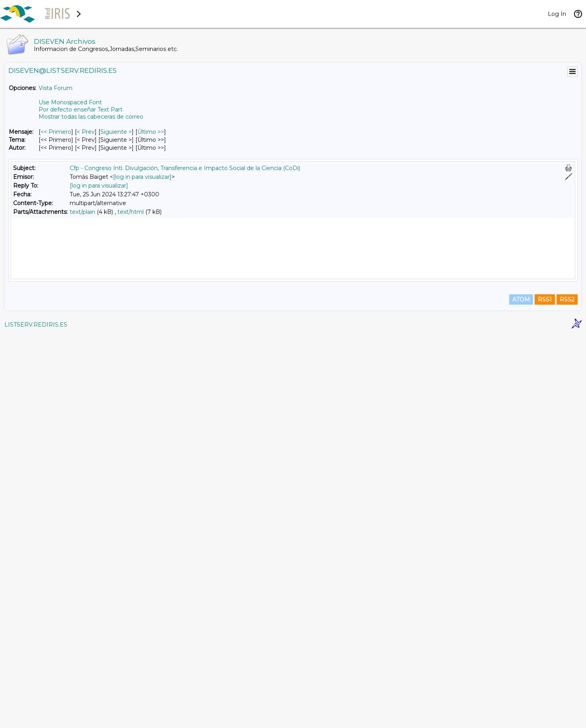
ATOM (521, 693)
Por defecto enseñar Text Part (81, 110)
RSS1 (545, 693)
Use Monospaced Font (70, 102)
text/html (131, 212)
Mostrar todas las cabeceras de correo (91, 117)
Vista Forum (56, 88)
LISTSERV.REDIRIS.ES (36, 718)
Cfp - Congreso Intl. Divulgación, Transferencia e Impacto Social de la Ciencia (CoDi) (185, 168)
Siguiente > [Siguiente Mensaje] (116, 132)
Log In (557, 14)
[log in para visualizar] (142, 177)
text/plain (82, 212)
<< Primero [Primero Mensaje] (56, 132)
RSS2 (567, 693)
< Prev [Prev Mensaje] (86, 132)
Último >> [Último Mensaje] (151, 132)
